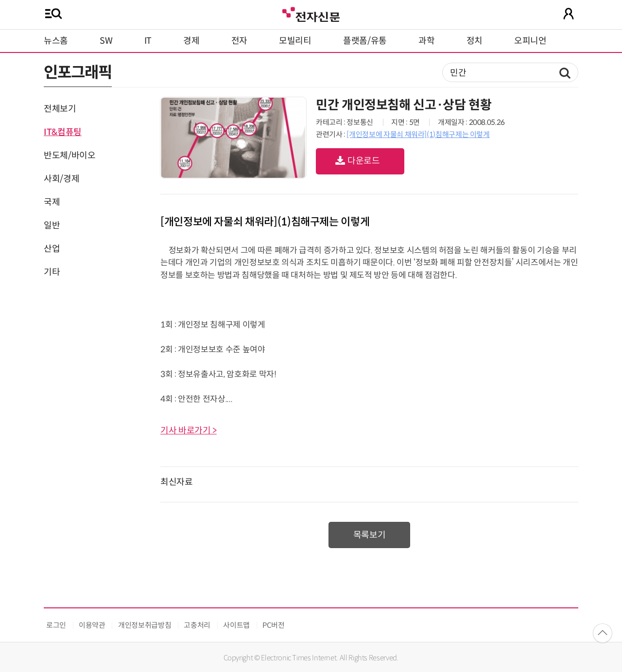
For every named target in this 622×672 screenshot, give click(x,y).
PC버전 (274, 625)
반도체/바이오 (69, 155)
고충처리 (197, 625)
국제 (52, 202)
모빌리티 (295, 41)
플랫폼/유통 (365, 41)
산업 (52, 249)
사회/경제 (61, 179)
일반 (52, 225)
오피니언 (530, 41)
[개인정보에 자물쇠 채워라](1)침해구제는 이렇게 (418, 134)
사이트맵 (236, 625)
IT (148, 41)
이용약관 (92, 625)
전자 (239, 41)
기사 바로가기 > (189, 431)
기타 (52, 272)
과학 (426, 41)
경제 (191, 41)
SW (106, 41)
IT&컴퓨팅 (63, 132)
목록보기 (370, 535)
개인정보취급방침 (145, 625)
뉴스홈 (56, 41)
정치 (475, 41)
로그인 (56, 625)
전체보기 (60, 109)
